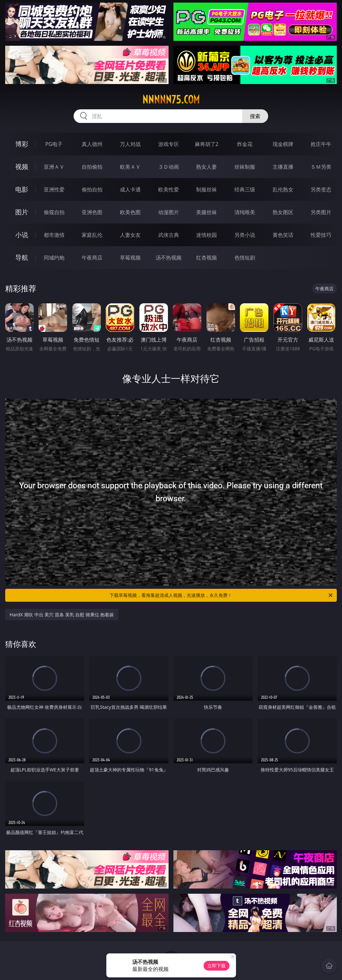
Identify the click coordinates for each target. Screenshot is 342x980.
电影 (22, 189)
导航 (22, 257)
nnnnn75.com (171, 100)
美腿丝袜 (206, 212)
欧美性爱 (169, 189)
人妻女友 (130, 235)
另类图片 (321, 212)
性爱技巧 (321, 235)
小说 (22, 235)
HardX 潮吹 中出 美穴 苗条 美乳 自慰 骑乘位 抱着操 (62, 615)
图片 (22, 212)
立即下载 (217, 966)
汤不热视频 (169, 258)
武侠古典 (169, 235)
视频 (22, 167)
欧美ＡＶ (130, 167)
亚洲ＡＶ (54, 167)
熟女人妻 (206, 167)
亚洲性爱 (54, 189)
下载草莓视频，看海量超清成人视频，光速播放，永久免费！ (222, 595)
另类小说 (245, 235)
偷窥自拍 (54, 212)
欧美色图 (130, 212)
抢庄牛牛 (321, 144)
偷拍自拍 (92, 189)
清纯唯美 (245, 212)
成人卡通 (130, 189)
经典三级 (245, 189)
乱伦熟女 (283, 189)
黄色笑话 (283, 235)
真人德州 (92, 144)
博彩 (22, 144)
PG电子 (54, 144)
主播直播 (283, 167)
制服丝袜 (206, 189)
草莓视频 (130, 258)
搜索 (255, 116)
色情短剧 (245, 258)
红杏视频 (206, 258)
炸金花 (245, 144)
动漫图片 (169, 212)
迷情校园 (206, 235)
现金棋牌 (283, 144)
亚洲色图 (92, 212)
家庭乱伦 (92, 235)
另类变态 (321, 189)
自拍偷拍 (92, 167)
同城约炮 (54, 258)
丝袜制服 (245, 167)
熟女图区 (283, 212)
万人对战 (130, 144)
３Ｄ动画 (169, 167)
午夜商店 (92, 258)
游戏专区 (169, 144)
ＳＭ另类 (321, 167)
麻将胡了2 (207, 144)
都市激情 (54, 235)
